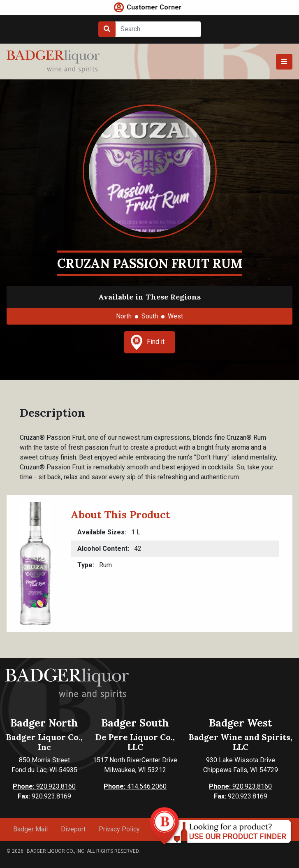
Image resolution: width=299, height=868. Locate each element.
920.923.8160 (44, 786)
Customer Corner (154, 7)
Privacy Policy (119, 829)
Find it (148, 342)
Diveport (73, 829)
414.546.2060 (135, 786)
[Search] (158, 29)
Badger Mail (30, 829)
